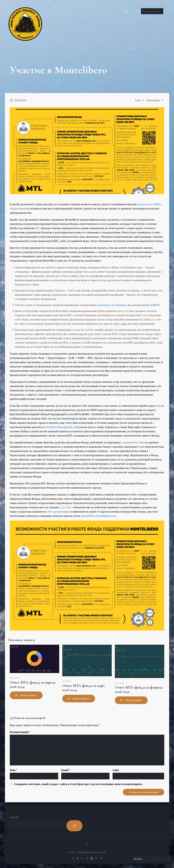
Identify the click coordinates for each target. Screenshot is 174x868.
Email (66, 770)
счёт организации (58, 512)
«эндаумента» (130, 442)
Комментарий (20, 732)
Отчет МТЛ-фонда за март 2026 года (83, 688)
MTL (37, 228)
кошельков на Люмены (112, 305)
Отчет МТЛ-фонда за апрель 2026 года (33, 685)
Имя (14, 770)
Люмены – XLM (64, 290)
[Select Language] (152, 859)
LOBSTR (155, 305)
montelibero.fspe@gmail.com (60, 427)
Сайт (116, 770)
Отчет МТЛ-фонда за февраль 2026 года (139, 689)
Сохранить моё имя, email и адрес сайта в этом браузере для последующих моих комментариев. (78, 784)
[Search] (74, 826)
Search (14, 817)
